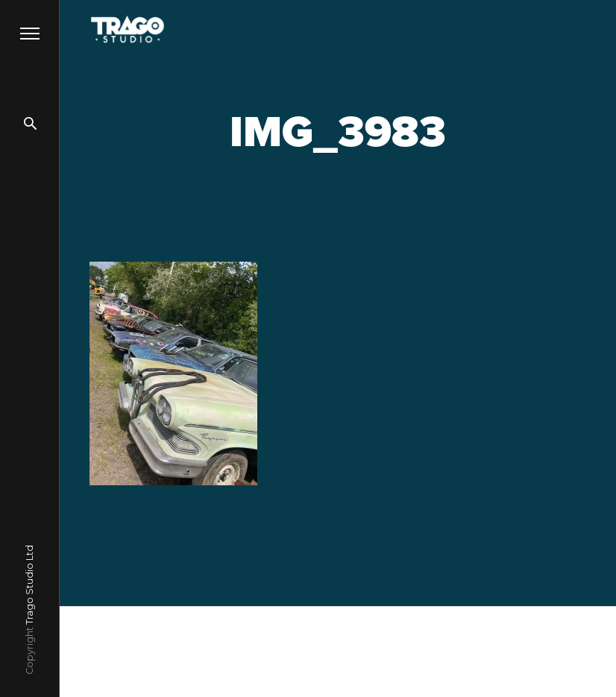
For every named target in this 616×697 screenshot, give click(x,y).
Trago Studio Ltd (29, 585)
